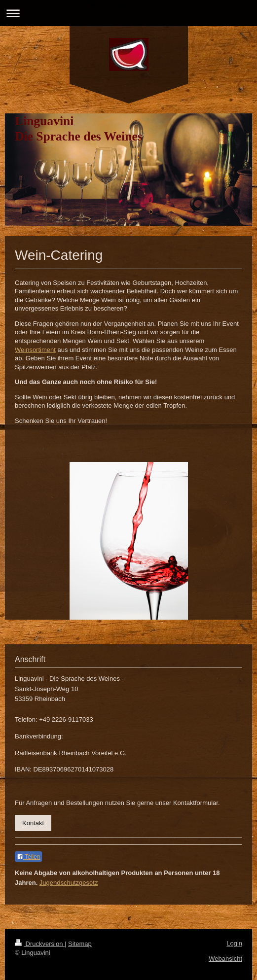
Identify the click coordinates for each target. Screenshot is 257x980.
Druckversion (40, 944)
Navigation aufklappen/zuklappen (128, 13)
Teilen (28, 857)
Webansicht (225, 959)
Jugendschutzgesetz (69, 883)
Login (234, 943)
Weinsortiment (35, 350)
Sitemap (80, 944)
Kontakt (33, 823)
